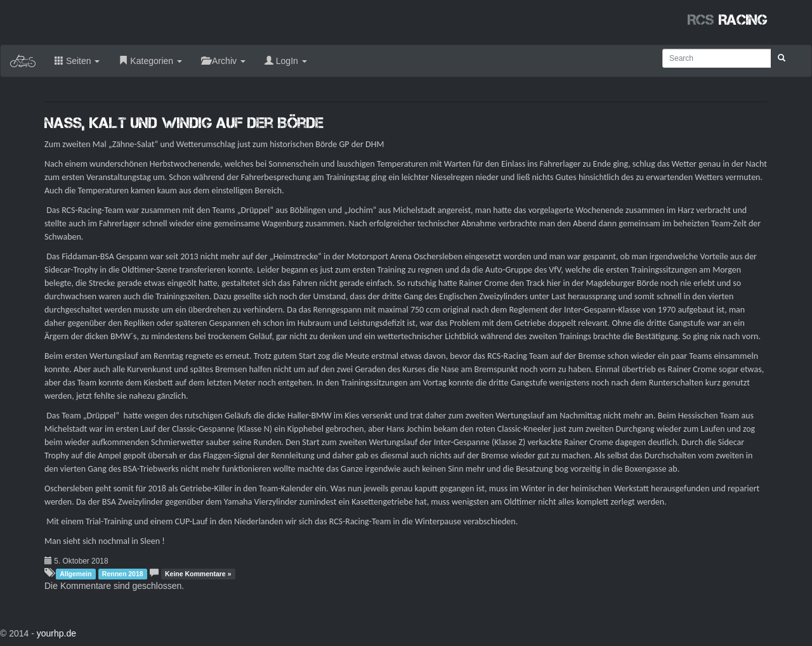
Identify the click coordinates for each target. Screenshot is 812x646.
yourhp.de (56, 633)
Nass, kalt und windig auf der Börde (184, 123)
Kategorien (150, 61)
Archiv (223, 61)
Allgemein (75, 574)
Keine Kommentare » (198, 574)
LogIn (286, 61)
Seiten (77, 61)
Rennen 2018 (123, 574)
